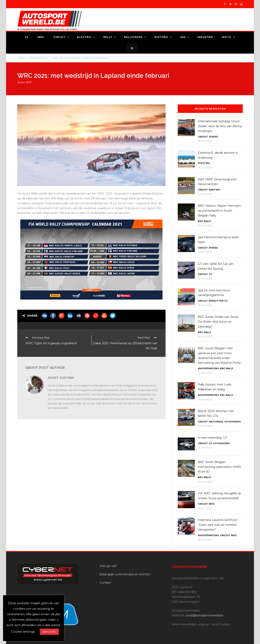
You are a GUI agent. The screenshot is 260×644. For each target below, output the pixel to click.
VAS (183, 37)
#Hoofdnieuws (38, 58)
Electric (84, 37)
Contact (105, 583)
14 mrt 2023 (205, 337)
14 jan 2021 (24, 82)
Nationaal (216, 422)
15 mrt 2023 (205, 167)
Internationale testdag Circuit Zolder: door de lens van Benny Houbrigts (220, 126)
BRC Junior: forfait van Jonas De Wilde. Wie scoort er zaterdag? (218, 322)
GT (211, 274)
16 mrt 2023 (205, 141)
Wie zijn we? (108, 566)
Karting (214, 190)
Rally (108, 37)
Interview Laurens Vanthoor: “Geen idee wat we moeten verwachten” (218, 525)
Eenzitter (216, 301)
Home (21, 58)
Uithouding (232, 422)
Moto (227, 37)
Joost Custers (61, 378)
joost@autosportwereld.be (205, 615)
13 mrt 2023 (205, 508)
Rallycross (133, 37)
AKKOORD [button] (49, 632)
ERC (222, 395)
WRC (41, 37)
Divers (213, 137)
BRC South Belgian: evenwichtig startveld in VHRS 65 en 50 (219, 467)
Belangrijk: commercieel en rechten (125, 574)
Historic (161, 37)
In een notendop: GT (212, 438)
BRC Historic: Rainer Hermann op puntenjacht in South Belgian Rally (219, 211)
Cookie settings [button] (23, 632)
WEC (212, 504)
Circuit (59, 37)
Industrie (205, 37)
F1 (27, 37)
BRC (200, 221)
